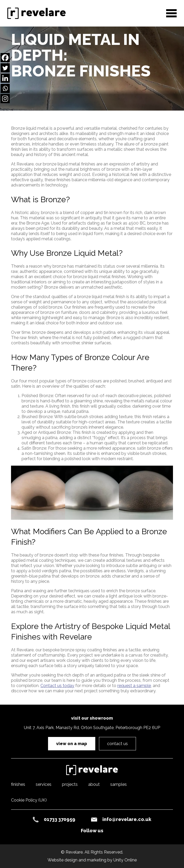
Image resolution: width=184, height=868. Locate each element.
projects (70, 784)
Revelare (38, 14)
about (94, 784)
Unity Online (125, 860)
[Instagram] (5, 99)
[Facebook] (5, 58)
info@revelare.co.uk (127, 819)
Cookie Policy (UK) (29, 800)
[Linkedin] (5, 78)
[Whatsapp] (5, 88)
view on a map (72, 744)
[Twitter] (5, 68)
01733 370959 (60, 819)
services (44, 784)
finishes (18, 784)
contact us (117, 744)
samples (119, 784)
